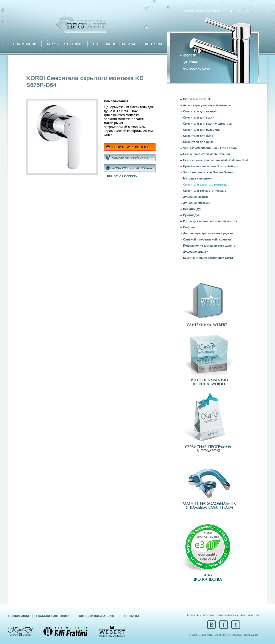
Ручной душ (192, 215)
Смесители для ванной (200, 111)
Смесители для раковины (202, 130)
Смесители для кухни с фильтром (208, 124)
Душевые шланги (196, 252)
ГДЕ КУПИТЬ (191, 62)
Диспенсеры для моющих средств (208, 233)
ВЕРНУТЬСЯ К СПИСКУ (122, 176)
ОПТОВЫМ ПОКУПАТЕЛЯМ (97, 616)
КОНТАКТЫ (131, 616)
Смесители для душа (198, 142)
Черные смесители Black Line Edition (210, 148)
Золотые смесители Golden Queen (208, 172)
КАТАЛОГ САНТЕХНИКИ (54, 616)
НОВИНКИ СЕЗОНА (197, 99)
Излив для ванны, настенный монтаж (210, 221)
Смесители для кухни (199, 117)
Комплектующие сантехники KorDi (208, 258)
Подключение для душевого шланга (209, 246)
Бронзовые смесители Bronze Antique (211, 166)
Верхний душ (193, 209)
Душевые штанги (195, 197)
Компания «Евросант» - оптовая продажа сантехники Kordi (223, 615)
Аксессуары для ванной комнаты (207, 105)
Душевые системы (197, 203)
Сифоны (189, 227)
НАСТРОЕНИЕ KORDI (197, 69)
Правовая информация (244, 635)
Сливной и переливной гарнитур (207, 239)
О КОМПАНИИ (20, 616)
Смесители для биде (198, 136)
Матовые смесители (198, 178)
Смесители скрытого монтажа (205, 185)
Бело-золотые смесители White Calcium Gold (216, 160)
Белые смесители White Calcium (207, 154)
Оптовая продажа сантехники (202, 11)
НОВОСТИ (189, 56)
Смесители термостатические (205, 191)
